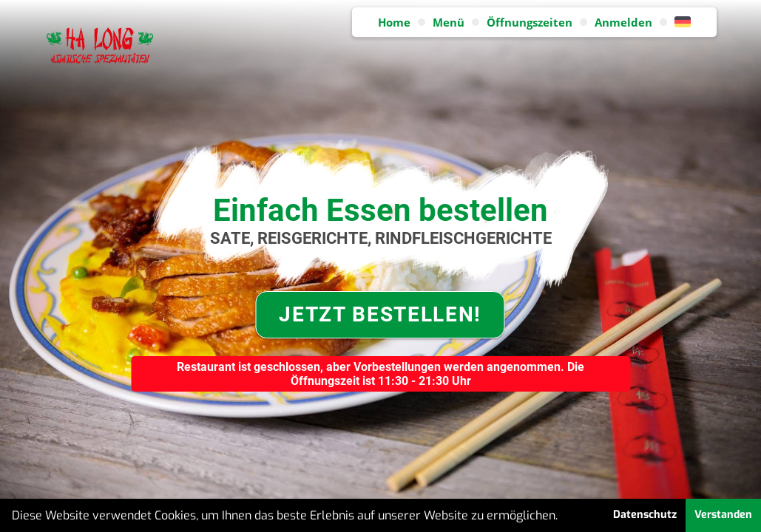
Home (394, 22)
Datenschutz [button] (645, 515)
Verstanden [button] (723, 515)
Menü (449, 22)
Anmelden (623, 22)
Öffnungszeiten (530, 22)
